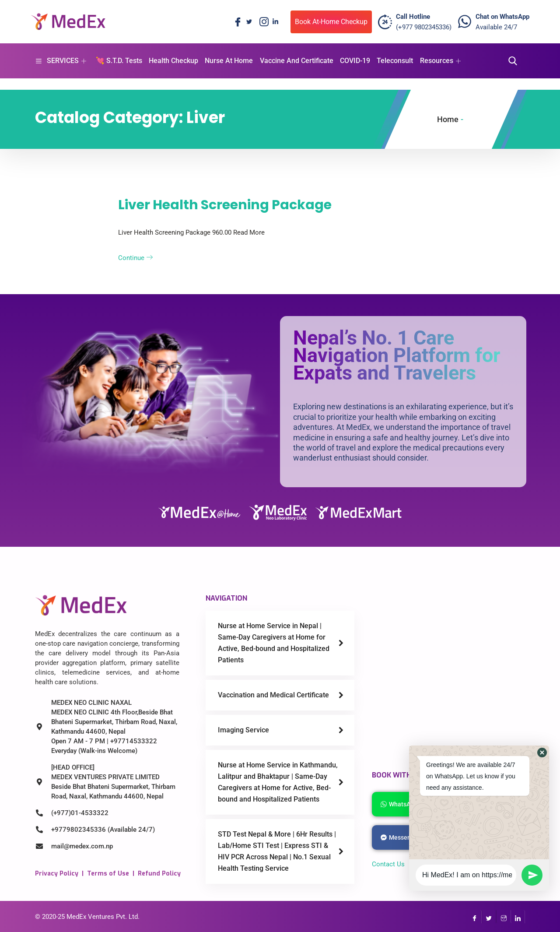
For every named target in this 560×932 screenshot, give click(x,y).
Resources (439, 61)
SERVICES (61, 61)
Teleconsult (394, 61)
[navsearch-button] (510, 61)
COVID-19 (354, 61)
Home (448, 119)
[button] (542, 753)
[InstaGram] (503, 917)
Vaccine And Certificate (296, 61)
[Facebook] (236, 22)
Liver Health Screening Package (225, 205)
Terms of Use (108, 874)
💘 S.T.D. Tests (119, 61)
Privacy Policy (57, 874)
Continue (135, 258)
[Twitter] (249, 22)
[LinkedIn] (275, 22)
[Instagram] (262, 22)
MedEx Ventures (90, 917)
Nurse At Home (228, 61)
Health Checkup (173, 61)
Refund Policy (159, 874)
